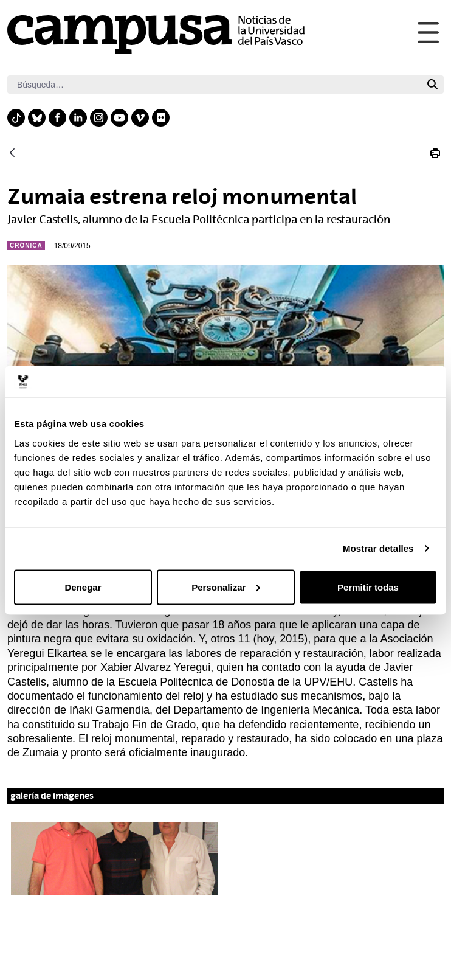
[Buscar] (214, 85)
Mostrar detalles (378, 548)
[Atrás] (12, 154)
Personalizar (226, 587)
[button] (115, 858)
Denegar (83, 587)
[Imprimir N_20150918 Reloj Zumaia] (435, 153)
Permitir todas (368, 587)
